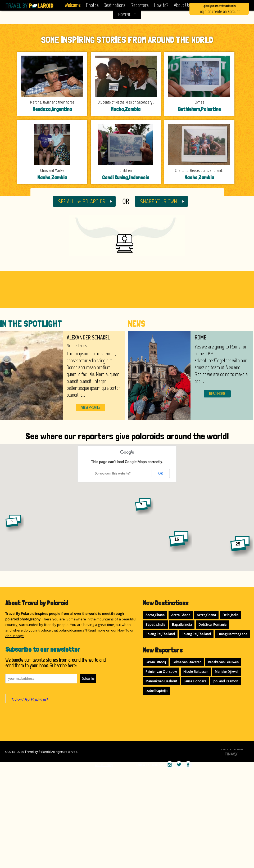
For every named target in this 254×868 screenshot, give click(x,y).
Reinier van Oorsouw (161, 672)
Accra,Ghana (155, 615)
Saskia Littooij (156, 662)
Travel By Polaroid (29, 699)
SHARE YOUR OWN (159, 201)
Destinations (114, 5)
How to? (161, 5)
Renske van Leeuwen (223, 662)
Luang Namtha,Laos (232, 634)
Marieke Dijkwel (226, 672)
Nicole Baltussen (196, 672)
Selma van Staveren (187, 662)
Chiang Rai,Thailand (160, 634)
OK (161, 473)
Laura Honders (195, 681)
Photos (92, 5)
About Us (182, 5)
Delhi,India (230, 615)
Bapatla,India (155, 625)
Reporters (139, 5)
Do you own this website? (113, 473)
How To (123, 630)
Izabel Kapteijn (157, 691)
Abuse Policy (104, 765)
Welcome (72, 5)
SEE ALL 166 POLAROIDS (82, 201)
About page (15, 636)
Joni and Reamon (225, 681)
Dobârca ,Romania (212, 625)
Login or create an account (219, 9)
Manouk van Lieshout (161, 681)
